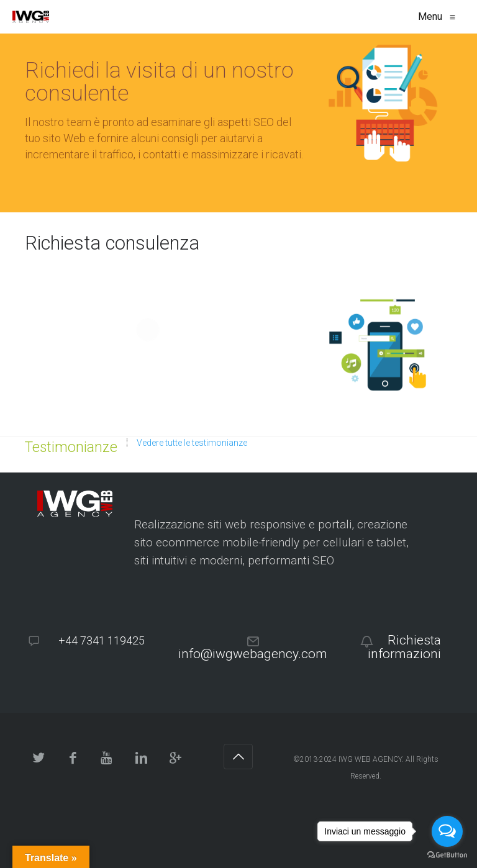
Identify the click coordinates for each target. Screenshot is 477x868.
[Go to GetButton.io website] (447, 855)
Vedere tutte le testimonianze (192, 443)
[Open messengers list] (447, 831)
